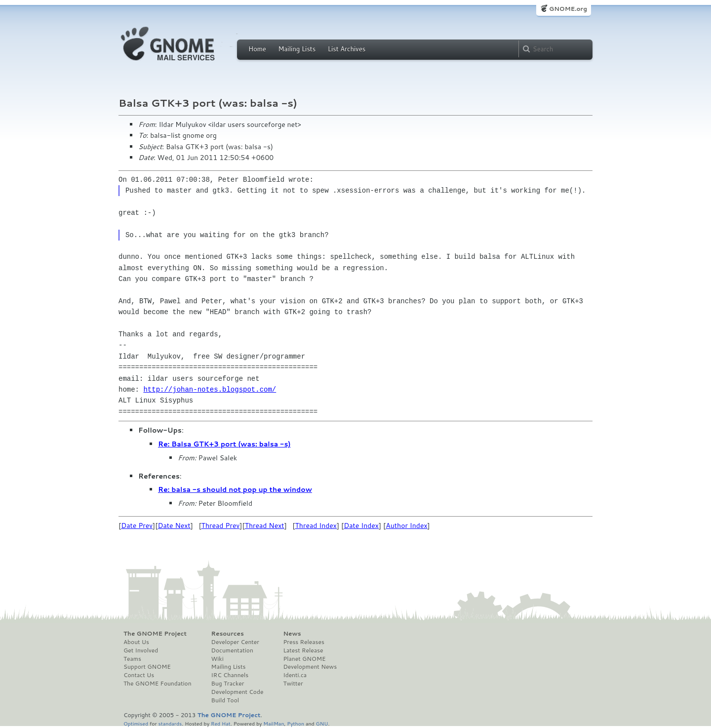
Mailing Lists (297, 49)
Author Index (406, 526)
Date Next (174, 526)
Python (296, 723)
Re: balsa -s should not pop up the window (235, 489)
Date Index (361, 526)
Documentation (232, 650)
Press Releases (303, 642)
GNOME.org (568, 9)
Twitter (293, 684)
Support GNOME (147, 667)
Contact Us (139, 675)
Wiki (217, 659)
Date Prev (137, 526)
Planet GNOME (304, 659)
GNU (322, 723)
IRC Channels (230, 675)
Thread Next (265, 526)
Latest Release (303, 650)
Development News (310, 667)
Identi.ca (295, 675)
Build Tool (225, 700)
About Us (136, 642)
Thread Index (316, 526)
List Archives (347, 49)
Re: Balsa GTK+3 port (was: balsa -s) (224, 444)
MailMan (274, 723)
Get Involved (141, 650)
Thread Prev (221, 526)
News (292, 634)
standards (170, 723)
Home (257, 49)
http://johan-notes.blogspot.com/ (210, 389)
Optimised (136, 723)
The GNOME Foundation (158, 684)
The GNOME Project (155, 634)
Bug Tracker (228, 684)
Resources (228, 634)
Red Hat (221, 723)
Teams (132, 659)
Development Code (237, 692)
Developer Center (235, 642)
